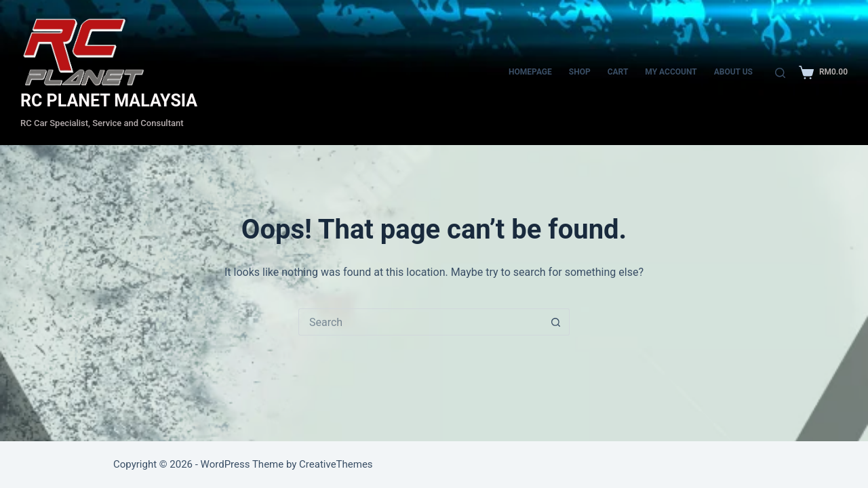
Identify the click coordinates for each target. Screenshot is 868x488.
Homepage (530, 72)
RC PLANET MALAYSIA (109, 101)
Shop (580, 72)
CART (618, 72)
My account (671, 72)
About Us (733, 72)
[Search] (780, 73)
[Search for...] (420, 322)
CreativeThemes (336, 464)
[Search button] (556, 322)
